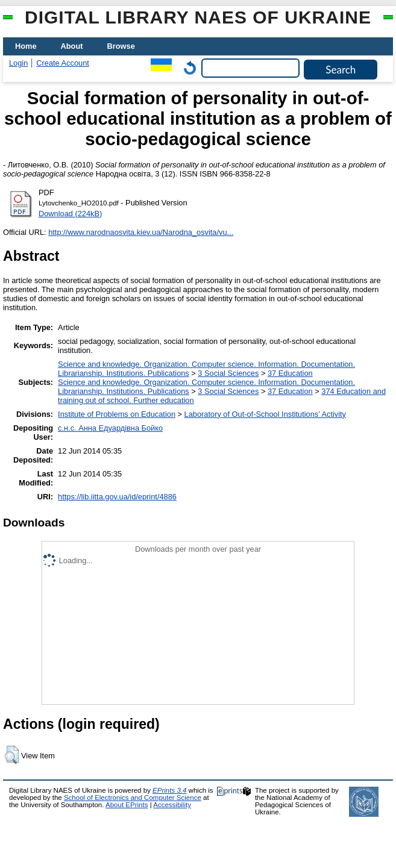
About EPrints (127, 805)
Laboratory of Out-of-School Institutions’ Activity (265, 414)
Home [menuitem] (26, 46)
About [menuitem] (72, 46)
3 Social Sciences (228, 373)
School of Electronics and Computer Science (133, 798)
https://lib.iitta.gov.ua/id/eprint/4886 (117, 497)
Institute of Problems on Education (117, 414)
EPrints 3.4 (169, 790)
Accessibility (172, 805)
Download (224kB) (70, 214)
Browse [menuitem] (121, 46)
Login (18, 63)
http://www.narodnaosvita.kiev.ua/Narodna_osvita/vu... (141, 232)
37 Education (290, 373)
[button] (12, 755)
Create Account (63, 63)
